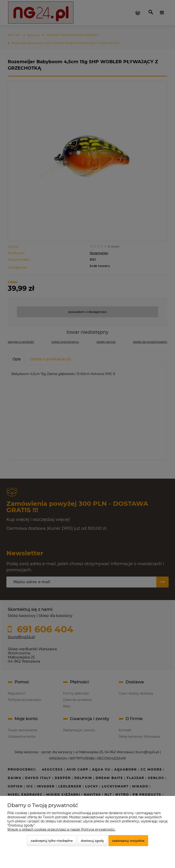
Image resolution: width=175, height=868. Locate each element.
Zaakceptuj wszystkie (128, 841)
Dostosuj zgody (92, 841)
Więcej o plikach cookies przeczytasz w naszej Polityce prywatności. (61, 829)
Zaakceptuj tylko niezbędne (52, 841)
